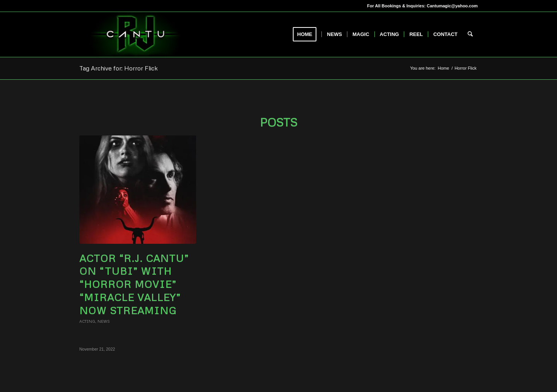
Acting (87, 321)
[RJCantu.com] (135, 34)
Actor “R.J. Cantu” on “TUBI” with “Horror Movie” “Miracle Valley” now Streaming (134, 284)
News (104, 321)
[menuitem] (307, 34)
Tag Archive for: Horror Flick (119, 68)
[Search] (470, 34)
